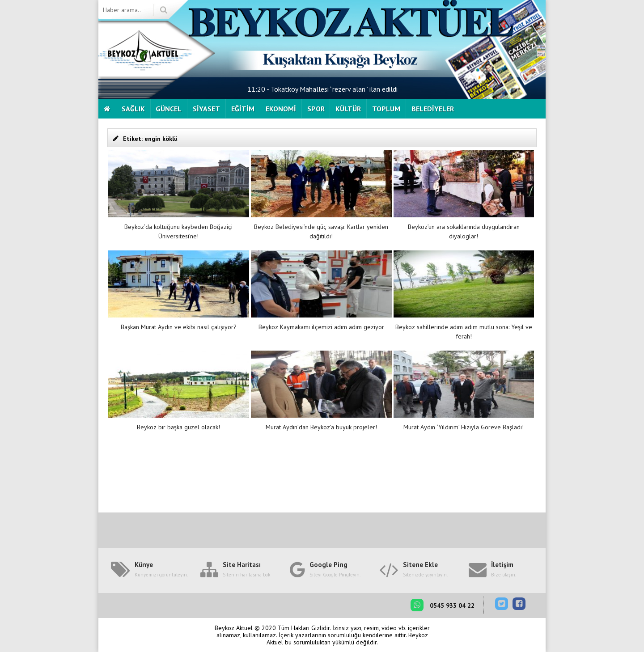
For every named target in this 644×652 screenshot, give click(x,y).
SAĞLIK (133, 109)
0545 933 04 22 (443, 605)
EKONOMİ (281, 109)
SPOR (316, 109)
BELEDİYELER (433, 109)
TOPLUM (386, 109)
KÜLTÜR (348, 109)
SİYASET (206, 109)
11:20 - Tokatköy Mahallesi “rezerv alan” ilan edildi (322, 89)
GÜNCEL (169, 109)
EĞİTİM (243, 109)
